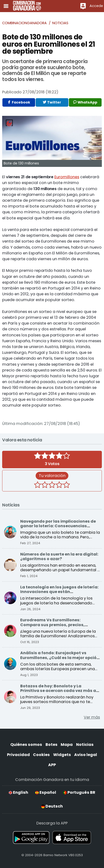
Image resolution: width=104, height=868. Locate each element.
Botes (52, 745)
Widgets (62, 755)
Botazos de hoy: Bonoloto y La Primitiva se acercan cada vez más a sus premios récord (58, 691)
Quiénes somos (26, 745)
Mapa (67, 745)
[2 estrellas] (45, 485)
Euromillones (67, 177)
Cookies (41, 755)
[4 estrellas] (59, 485)
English (18, 792)
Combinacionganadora (24, 23)
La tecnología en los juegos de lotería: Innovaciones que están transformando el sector (59, 592)
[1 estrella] (38, 485)
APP (52, 765)
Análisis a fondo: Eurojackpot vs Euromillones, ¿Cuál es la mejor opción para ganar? (60, 658)
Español (46, 792)
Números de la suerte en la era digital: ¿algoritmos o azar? (59, 556)
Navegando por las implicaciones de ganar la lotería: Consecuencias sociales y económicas (58, 526)
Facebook (19, 102)
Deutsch (52, 806)
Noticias (60, 23)
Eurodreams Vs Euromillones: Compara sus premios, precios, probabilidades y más (52, 625)
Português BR (79, 792)
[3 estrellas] (52, 485)
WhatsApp (85, 102)
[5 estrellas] (66, 485)
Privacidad (18, 755)
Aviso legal (86, 755)
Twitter (52, 102)
